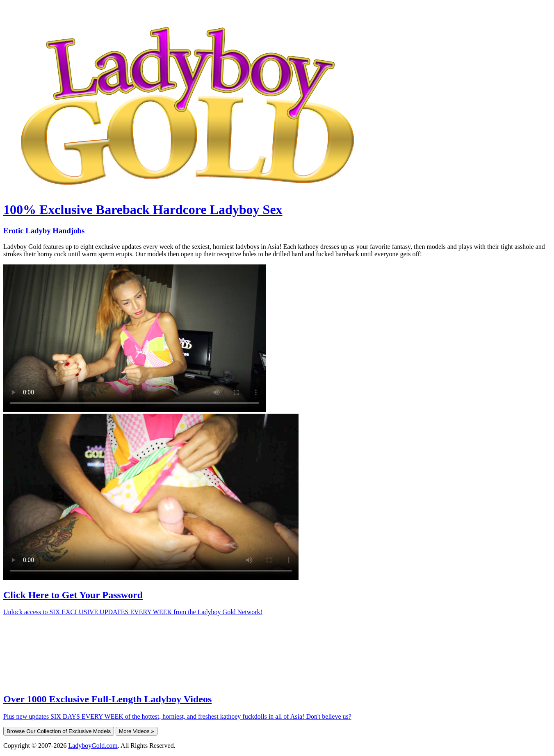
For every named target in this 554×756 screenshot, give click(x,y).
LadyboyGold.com (93, 746)
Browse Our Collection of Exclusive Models (59, 731)
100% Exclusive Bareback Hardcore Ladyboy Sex (143, 209)
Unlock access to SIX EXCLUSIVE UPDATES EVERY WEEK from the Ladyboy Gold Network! (133, 612)
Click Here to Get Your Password (73, 595)
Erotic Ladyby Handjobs (44, 231)
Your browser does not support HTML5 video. (135, 338)
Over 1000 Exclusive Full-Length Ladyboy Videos (107, 699)
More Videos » (137, 731)
